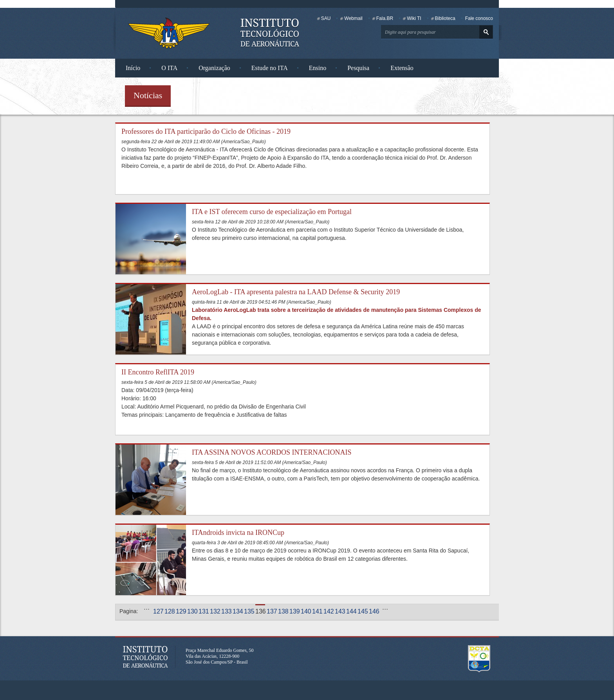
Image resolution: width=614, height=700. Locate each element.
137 (272, 611)
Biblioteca (445, 18)
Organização (214, 68)
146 (374, 611)
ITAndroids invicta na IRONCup (238, 533)
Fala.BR (385, 18)
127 (158, 611)
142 (328, 611)
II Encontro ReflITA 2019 (158, 372)
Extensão (402, 68)
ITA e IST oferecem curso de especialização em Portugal (272, 212)
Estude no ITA (270, 68)
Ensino (318, 68)
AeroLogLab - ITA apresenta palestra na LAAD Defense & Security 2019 (296, 292)
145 (362, 611)
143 (340, 611)
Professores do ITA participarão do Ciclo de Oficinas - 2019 (206, 131)
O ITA (169, 68)
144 (351, 611)
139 (294, 611)
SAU (326, 18)
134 (237, 611)
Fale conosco (479, 18)
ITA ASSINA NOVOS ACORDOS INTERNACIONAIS (272, 452)
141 (317, 611)
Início (133, 68)
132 (215, 611)
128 (169, 611)
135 (249, 611)
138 (283, 611)
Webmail (353, 18)
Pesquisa (358, 68)
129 (181, 611)
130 (192, 611)
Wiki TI (414, 18)
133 (226, 611)
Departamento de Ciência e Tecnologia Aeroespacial (479, 659)
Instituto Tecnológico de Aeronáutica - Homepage (169, 33)
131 (203, 611)
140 (306, 611)
